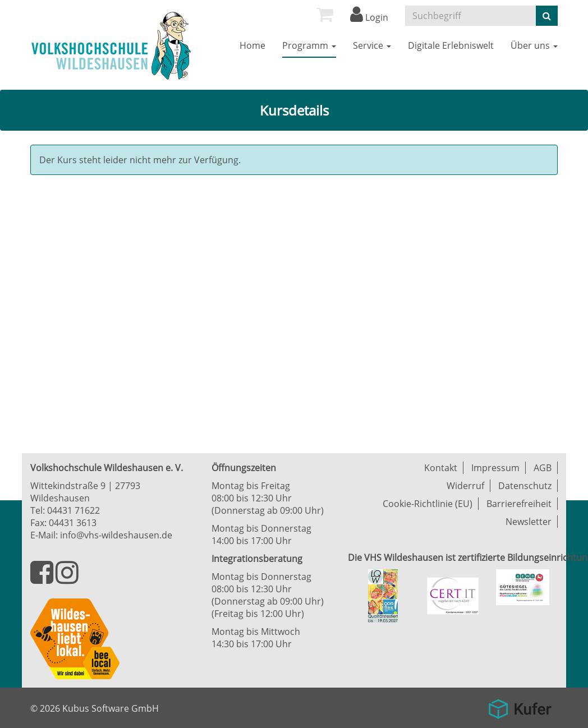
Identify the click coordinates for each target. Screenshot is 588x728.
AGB (543, 468)
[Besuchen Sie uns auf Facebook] (43, 579)
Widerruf (465, 486)
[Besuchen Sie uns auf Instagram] (67, 579)
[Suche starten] (547, 16)
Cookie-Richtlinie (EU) (428, 504)
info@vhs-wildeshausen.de (116, 535)
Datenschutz (525, 486)
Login (369, 17)
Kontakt (441, 468)
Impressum (495, 468)
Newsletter (529, 522)
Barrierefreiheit (519, 504)
